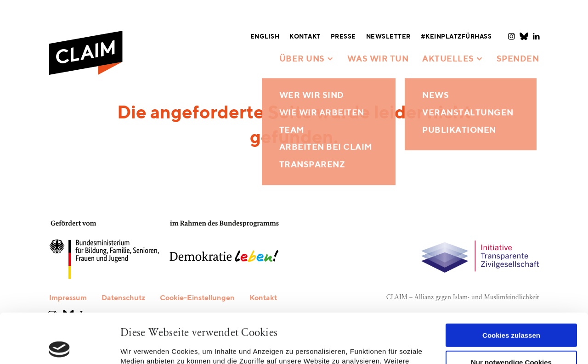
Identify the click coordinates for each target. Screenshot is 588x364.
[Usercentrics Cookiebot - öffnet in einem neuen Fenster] (59, 346)
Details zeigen (144, 346)
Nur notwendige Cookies (511, 312)
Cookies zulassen (511, 286)
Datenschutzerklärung (277, 321)
